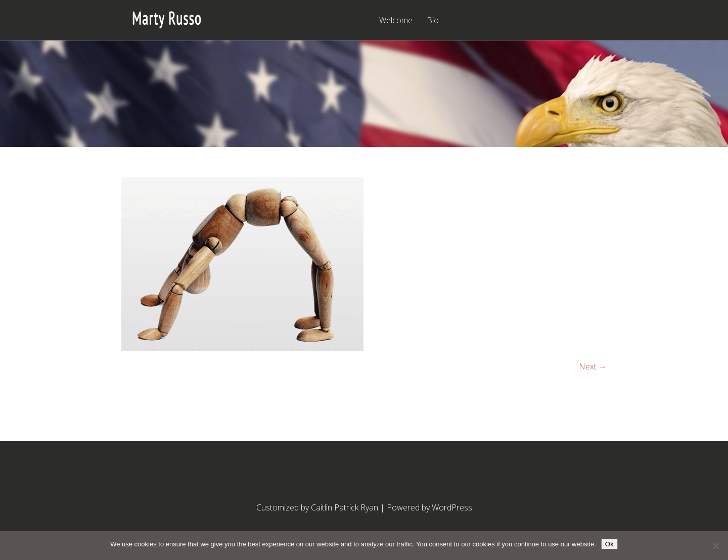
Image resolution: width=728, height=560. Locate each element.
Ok (609, 544)
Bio (433, 21)
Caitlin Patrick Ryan (345, 507)
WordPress (452, 507)
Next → (593, 366)
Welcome (396, 21)
